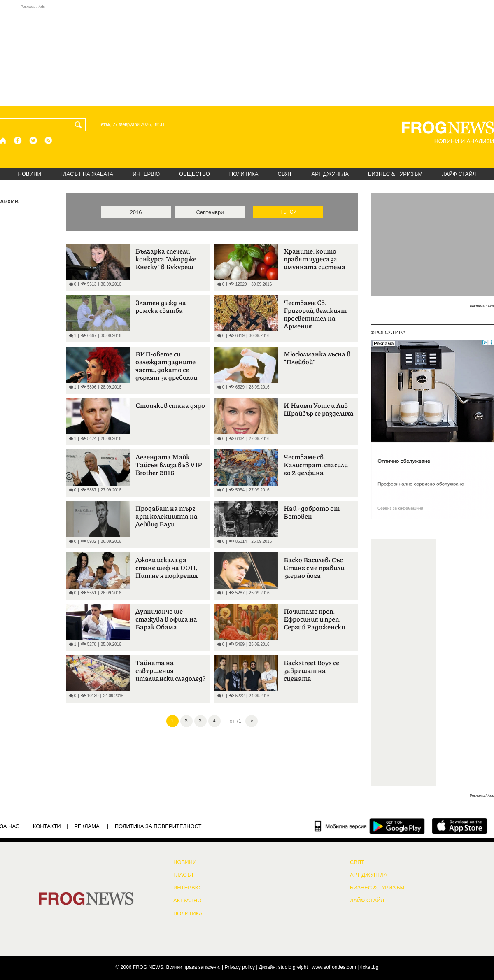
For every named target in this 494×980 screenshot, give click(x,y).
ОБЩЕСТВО (195, 174)
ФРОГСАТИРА (388, 332)
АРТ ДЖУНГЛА (330, 174)
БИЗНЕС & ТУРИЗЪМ (395, 174)
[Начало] (3, 141)
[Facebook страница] (18, 141)
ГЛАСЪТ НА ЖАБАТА (87, 174)
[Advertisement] (247, 55)
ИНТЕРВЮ (146, 174)
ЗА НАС (10, 826)
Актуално (188, 901)
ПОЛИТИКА (244, 174)
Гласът (184, 875)
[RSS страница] (49, 141)
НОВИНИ (30, 174)
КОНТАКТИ (47, 826)
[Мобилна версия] (341, 826)
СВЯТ (285, 174)
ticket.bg (369, 967)
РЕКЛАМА (87, 826)
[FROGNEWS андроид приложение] (397, 826)
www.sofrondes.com (334, 967)
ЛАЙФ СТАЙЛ (459, 174)
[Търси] (80, 125)
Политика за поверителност (158, 826)
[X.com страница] (33, 141)
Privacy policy (240, 967)
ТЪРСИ (288, 212)
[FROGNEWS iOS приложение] (460, 826)
